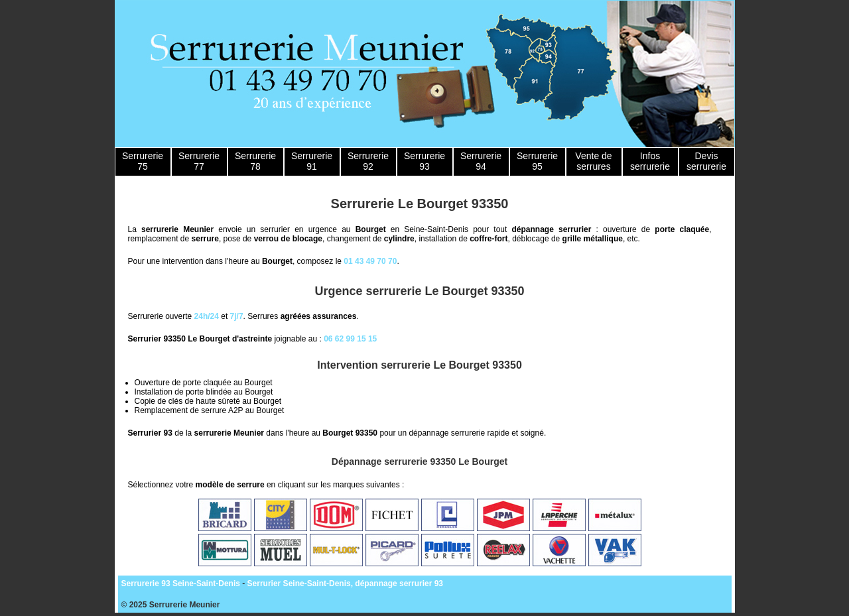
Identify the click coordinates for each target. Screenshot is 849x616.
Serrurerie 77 (199, 161)
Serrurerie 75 (143, 161)
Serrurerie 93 (424, 161)
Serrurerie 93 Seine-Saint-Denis (181, 584)
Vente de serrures (593, 161)
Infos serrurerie (650, 161)
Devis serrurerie (706, 161)
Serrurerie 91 (312, 161)
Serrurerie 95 (537, 161)
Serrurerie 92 (368, 161)
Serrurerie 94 (481, 161)
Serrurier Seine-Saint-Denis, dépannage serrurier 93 (345, 584)
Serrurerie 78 (255, 161)
